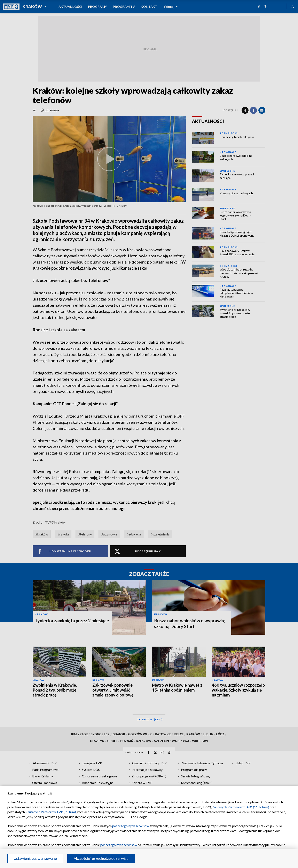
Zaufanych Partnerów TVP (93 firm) (51, 812)
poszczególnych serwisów (131, 826)
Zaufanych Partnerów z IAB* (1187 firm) (241, 807)
